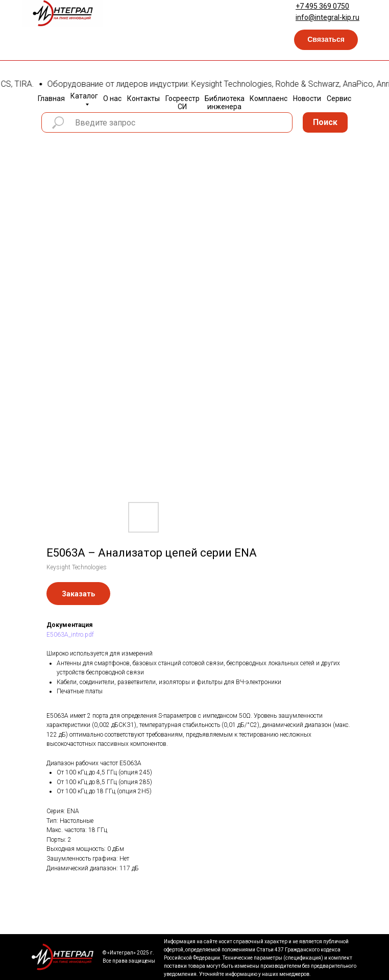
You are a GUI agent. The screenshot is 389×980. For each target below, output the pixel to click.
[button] (326, 40)
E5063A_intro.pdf (70, 635)
